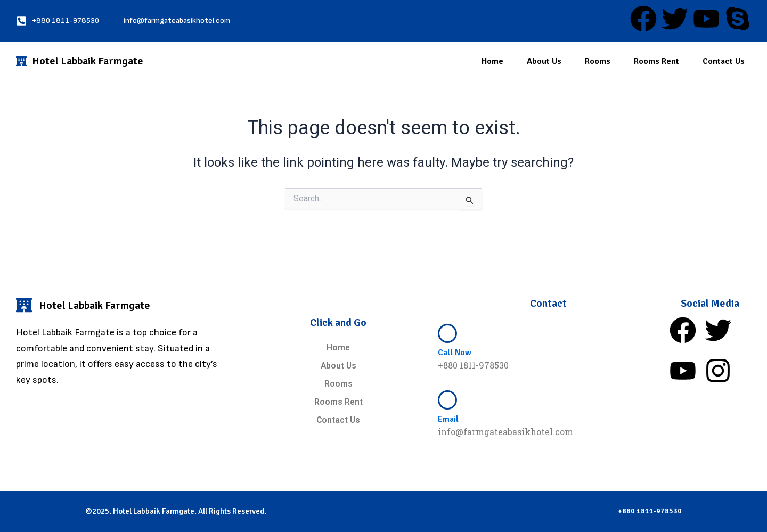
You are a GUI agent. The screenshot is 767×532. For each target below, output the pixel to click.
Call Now (455, 352)
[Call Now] (447, 332)
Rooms (598, 61)
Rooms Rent (656, 61)
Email (448, 418)
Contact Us (724, 61)
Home (492, 61)
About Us (544, 61)
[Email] (447, 399)
